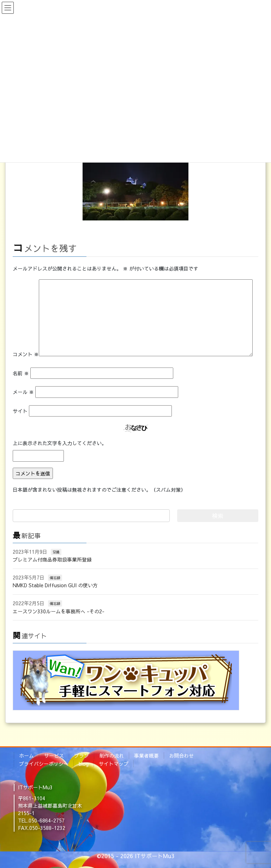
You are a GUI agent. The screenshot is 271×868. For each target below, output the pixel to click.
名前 (21, 373)
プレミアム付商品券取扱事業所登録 (52, 559)
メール (23, 392)
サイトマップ (114, 764)
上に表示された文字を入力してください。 (60, 443)
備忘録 (55, 578)
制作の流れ (112, 755)
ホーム (26, 755)
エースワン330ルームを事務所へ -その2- (59, 611)
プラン (82, 755)
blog (84, 764)
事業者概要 (146, 755)
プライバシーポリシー (44, 764)
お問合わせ (181, 755)
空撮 (56, 552)
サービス (54, 755)
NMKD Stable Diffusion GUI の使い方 (55, 585)
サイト (20, 411)
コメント (26, 354)
